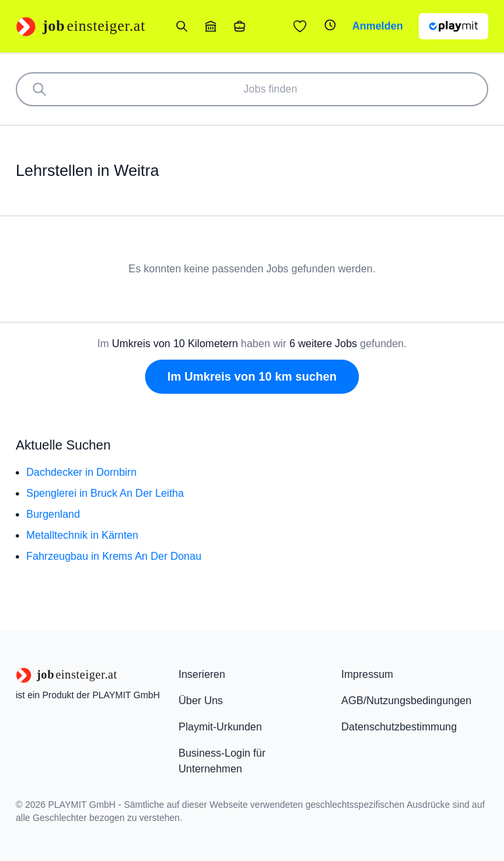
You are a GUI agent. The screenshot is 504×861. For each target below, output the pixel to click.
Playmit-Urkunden (220, 727)
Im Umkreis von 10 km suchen (252, 377)
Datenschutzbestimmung (399, 727)
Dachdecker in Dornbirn (81, 472)
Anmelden (378, 26)
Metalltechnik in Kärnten (82, 535)
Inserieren (202, 674)
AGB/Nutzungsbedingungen (406, 701)
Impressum (367, 674)
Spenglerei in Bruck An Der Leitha (105, 493)
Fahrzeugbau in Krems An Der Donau (114, 556)
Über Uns (201, 701)
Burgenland (53, 514)
